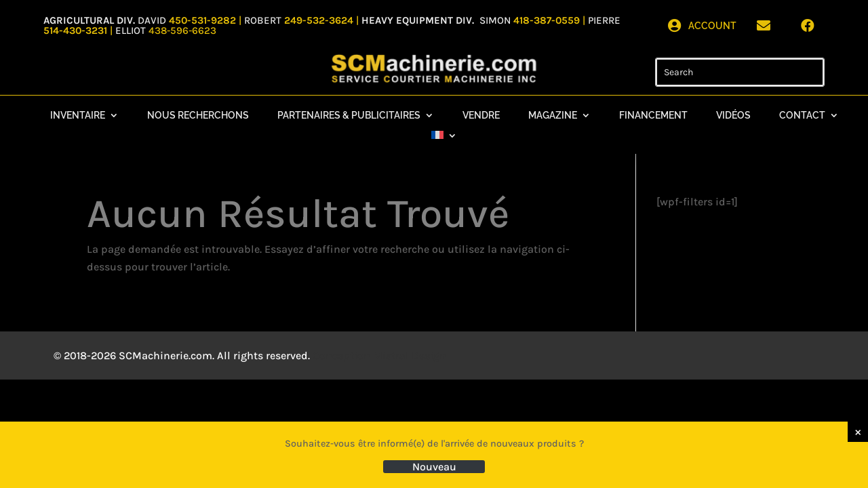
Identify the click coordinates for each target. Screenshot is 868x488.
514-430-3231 (77, 30)
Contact (802, 116)
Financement (653, 116)
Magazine (553, 116)
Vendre (481, 116)
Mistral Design (410, 355)
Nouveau (434, 467)
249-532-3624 (319, 20)
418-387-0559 (548, 20)
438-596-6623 (182, 30)
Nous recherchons (198, 116)
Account (712, 26)
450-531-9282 (202, 20)
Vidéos (733, 116)
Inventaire (78, 116)
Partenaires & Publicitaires (349, 116)
